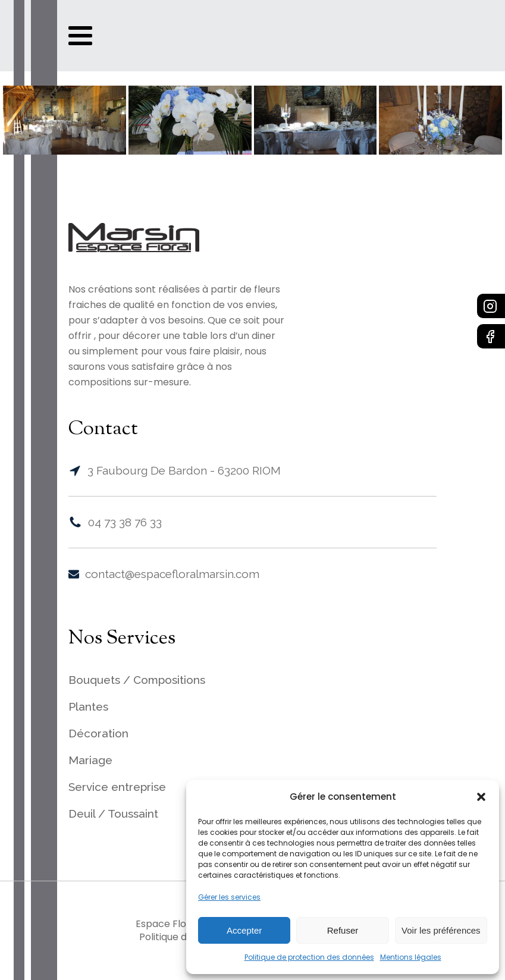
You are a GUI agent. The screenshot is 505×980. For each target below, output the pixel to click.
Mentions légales (411, 957)
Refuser (343, 930)
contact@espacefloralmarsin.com (172, 574)
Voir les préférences (441, 930)
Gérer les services (229, 897)
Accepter (244, 930)
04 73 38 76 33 (125, 522)
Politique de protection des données (309, 957)
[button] (481, 797)
